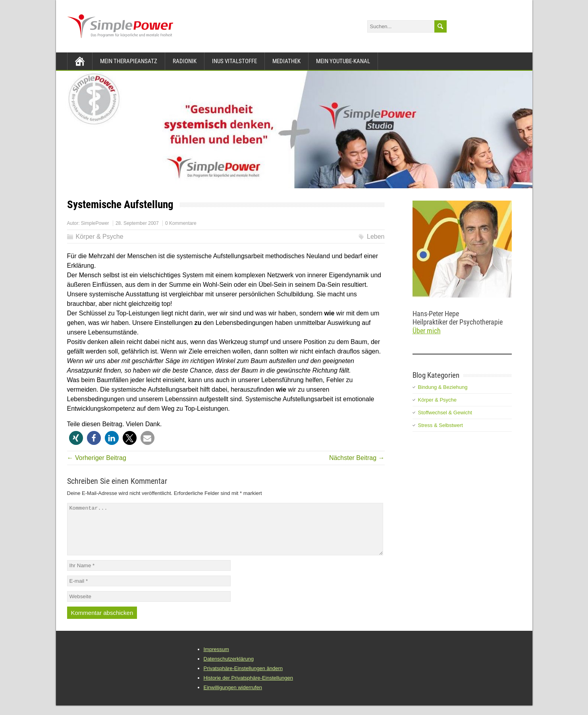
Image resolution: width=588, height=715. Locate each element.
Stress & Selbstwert (441, 425)
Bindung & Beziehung (443, 387)
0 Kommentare (181, 223)
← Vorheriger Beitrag (97, 458)
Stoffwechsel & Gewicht (445, 413)
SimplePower (95, 223)
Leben (376, 237)
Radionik (185, 61)
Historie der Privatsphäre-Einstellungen (248, 687)
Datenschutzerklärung (229, 668)
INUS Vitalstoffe (234, 61)
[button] (76, 438)
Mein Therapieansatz (129, 61)
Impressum (216, 659)
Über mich (427, 331)
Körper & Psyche (100, 237)
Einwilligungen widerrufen (233, 697)
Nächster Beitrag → (357, 458)
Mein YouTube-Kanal (343, 61)
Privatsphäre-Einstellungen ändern (243, 678)
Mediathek (286, 61)
